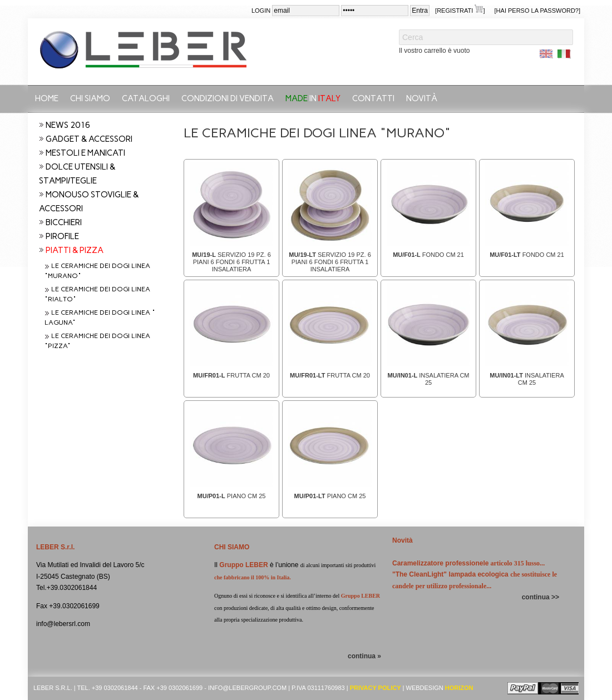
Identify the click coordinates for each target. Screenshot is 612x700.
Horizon (459, 688)
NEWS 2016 (68, 125)
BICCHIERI (64, 222)
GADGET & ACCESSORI (89, 139)
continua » (364, 656)
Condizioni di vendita (228, 98)
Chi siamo (90, 98)
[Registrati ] (460, 10)
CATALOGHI (146, 98)
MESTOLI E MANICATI (85, 153)
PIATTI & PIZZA (75, 250)
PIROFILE (62, 236)
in (313, 98)
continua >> (541, 597)
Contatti (373, 98)
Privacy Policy (376, 688)
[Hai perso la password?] (537, 11)
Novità (422, 98)
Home (47, 98)
